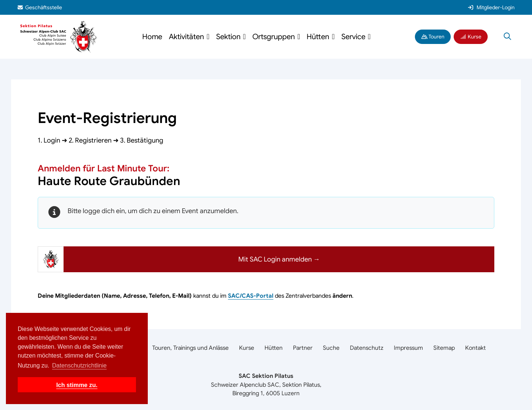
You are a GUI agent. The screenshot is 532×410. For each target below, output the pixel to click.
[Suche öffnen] (507, 37)
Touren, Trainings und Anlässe (190, 348)
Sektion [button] (229, 37)
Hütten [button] (319, 37)
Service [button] (354, 37)
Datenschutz (367, 348)
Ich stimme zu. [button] (77, 385)
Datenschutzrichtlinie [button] (79, 365)
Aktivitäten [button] (187, 37)
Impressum (408, 348)
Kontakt (475, 348)
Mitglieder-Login (491, 7)
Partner (303, 348)
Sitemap (444, 348)
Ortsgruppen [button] (274, 37)
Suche (331, 348)
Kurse (471, 37)
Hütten (274, 348)
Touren (433, 37)
